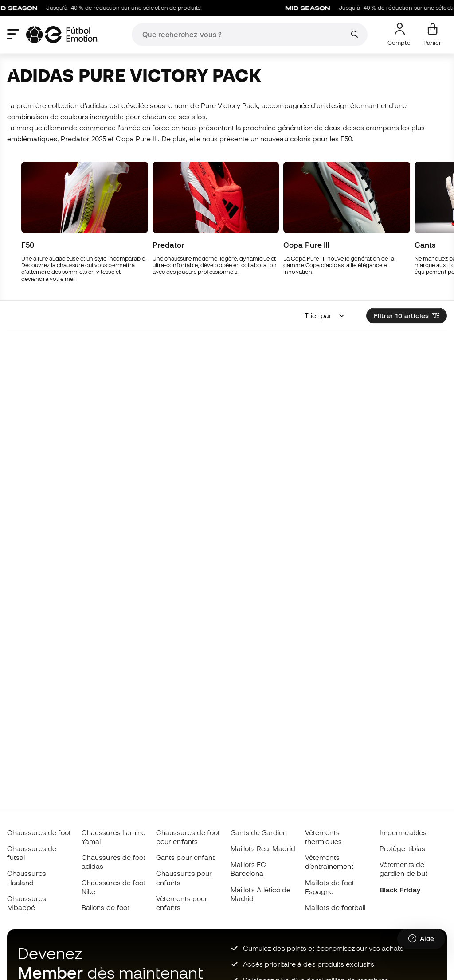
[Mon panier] (432, 35)
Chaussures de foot (39, 832)
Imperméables (403, 832)
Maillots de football (335, 907)
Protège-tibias (402, 848)
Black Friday (400, 890)
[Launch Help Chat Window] (421, 939)
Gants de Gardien (259, 832)
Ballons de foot (106, 907)
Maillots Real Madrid (263, 848)
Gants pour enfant (185, 857)
